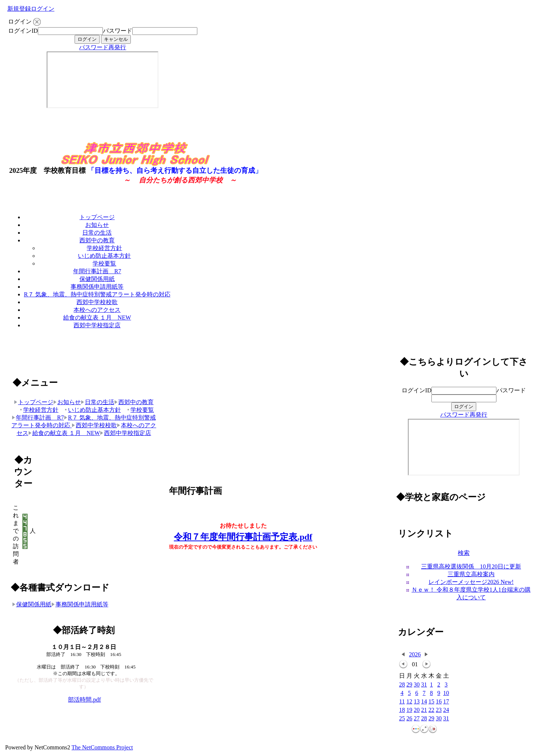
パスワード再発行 (103, 47)
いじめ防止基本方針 (104, 256)
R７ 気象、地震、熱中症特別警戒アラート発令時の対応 (97, 294)
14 (424, 702)
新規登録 (19, 9)
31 (424, 685)
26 (409, 719)
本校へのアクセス (97, 310)
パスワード (118, 31)
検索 (464, 553)
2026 (415, 654)
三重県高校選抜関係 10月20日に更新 (471, 566)
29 (409, 685)
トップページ (97, 217)
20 (417, 710)
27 (417, 719)
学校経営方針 (104, 248)
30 (417, 685)
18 (402, 710)
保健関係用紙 (97, 279)
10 (446, 693)
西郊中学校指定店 (97, 325)
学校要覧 (104, 263)
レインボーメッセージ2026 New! (471, 582)
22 (431, 710)
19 (409, 710)
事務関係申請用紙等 (97, 287)
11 (402, 702)
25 (402, 719)
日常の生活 (97, 233)
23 (439, 710)
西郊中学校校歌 (97, 302)
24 (446, 710)
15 (431, 702)
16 (439, 702)
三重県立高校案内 (471, 574)
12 (409, 702)
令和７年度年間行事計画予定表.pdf (243, 537)
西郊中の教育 (97, 240)
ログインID (23, 31)
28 (402, 685)
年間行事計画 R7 (97, 271)
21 (424, 710)
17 (446, 702)
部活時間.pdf (84, 700)
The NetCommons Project (102, 747)
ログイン (43, 9)
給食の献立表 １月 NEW (97, 318)
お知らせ (97, 225)
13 (417, 702)
